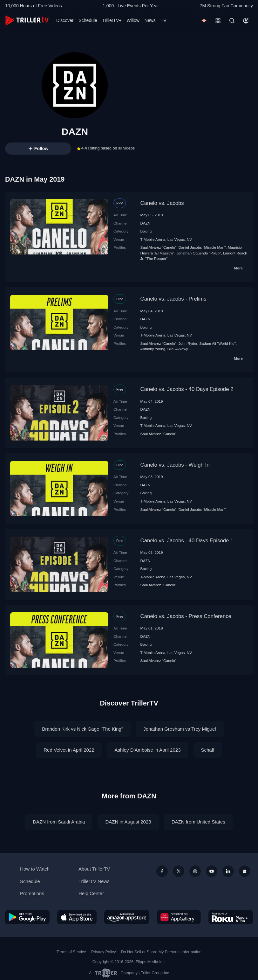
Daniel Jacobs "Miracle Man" (202, 247)
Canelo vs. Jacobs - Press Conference (186, 616)
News (150, 20)
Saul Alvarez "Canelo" (159, 247)
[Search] (232, 21)
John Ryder (188, 343)
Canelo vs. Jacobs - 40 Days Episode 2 (187, 389)
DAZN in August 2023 (128, 822)
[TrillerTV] (27, 21)
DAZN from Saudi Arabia (59, 822)
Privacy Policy (104, 952)
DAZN (146, 223)
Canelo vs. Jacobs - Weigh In (175, 465)
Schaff (208, 750)
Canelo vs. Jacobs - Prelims (173, 299)
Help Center (91, 893)
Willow (133, 20)
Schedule (88, 20)
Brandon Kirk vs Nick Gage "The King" (82, 729)
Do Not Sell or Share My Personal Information (161, 952)
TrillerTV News (94, 881)
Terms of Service (71, 952)
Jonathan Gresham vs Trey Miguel (180, 729)
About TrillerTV (94, 869)
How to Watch (35, 869)
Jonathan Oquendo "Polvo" (199, 253)
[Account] (246, 21)
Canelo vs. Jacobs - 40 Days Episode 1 (187, 541)
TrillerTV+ (112, 20)
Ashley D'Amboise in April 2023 (148, 750)
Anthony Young (153, 349)
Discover (65, 20)
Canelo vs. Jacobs (162, 203)
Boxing (146, 231)
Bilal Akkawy (178, 349)
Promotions (32, 893)
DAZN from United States (198, 822)
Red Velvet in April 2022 (69, 750)
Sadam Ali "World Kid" (217, 343)
